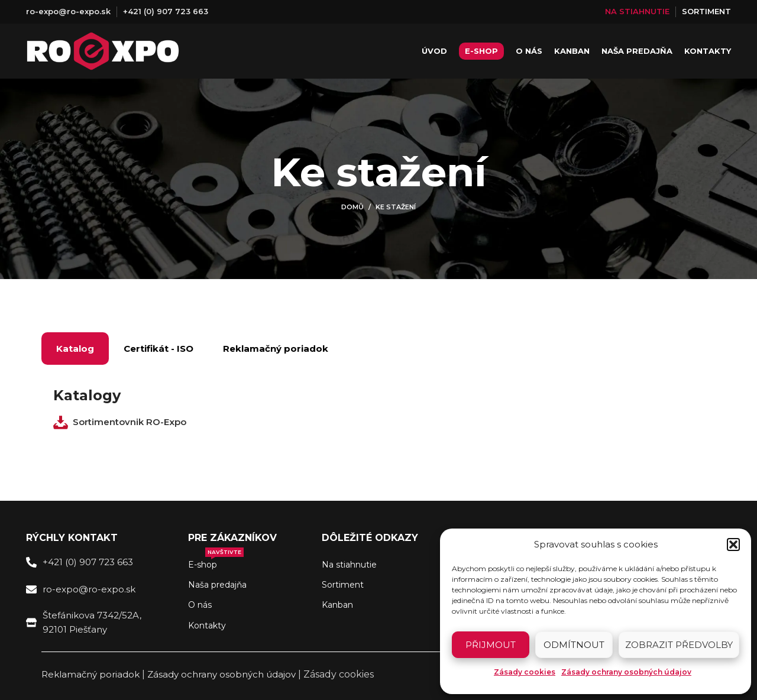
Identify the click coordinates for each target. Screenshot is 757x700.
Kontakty (207, 626)
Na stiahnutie (349, 565)
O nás (200, 605)
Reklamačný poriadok (90, 674)
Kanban (337, 605)
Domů (352, 207)
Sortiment (343, 585)
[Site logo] (103, 51)
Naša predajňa (217, 585)
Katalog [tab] (75, 349)
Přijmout (491, 645)
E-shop (216, 562)
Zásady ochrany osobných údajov (626, 672)
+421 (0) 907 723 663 (166, 11)
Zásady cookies (525, 672)
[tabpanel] (378, 409)
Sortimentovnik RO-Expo (130, 422)
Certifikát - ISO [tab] (158, 349)
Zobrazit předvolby (679, 645)
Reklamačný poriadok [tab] (276, 349)
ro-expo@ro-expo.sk (68, 11)
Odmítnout (574, 645)
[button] (733, 545)
